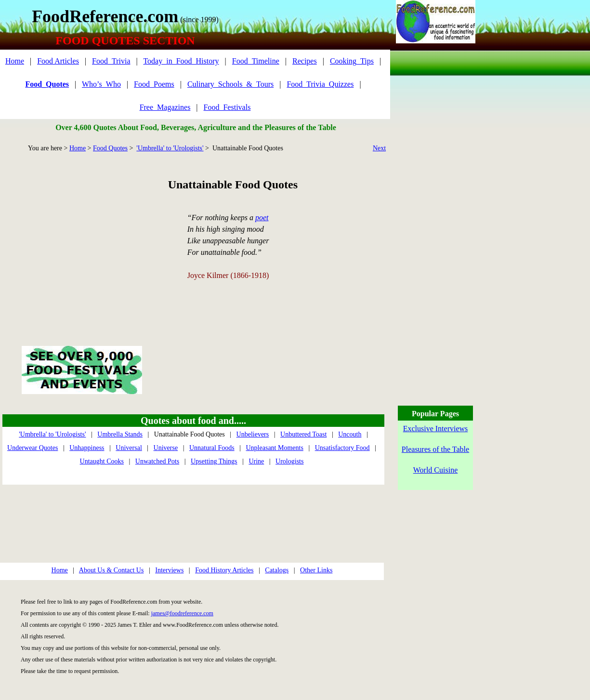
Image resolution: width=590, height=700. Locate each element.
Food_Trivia (111, 61)
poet (262, 218)
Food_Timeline (256, 61)
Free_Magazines (165, 107)
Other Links (316, 570)
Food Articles (58, 61)
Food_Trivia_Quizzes (320, 84)
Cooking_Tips (352, 61)
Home (15, 61)
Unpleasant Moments (275, 448)
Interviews (169, 570)
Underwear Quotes (33, 448)
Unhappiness (87, 448)
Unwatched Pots (157, 461)
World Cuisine (435, 470)
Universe (166, 448)
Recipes (305, 61)
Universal (129, 448)
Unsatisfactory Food (342, 448)
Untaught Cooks (102, 461)
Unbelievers (253, 434)
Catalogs (277, 570)
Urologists (289, 461)
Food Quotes (110, 148)
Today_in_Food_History (181, 61)
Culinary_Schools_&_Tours (230, 84)
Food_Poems (154, 84)
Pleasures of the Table (435, 449)
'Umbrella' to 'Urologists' (170, 148)
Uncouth (350, 434)
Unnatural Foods (212, 448)
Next (379, 148)
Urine (256, 461)
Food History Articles (224, 570)
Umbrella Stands (120, 434)
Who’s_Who (101, 84)
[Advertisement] (82, 238)
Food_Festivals (227, 107)
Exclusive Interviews (436, 429)
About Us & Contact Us (111, 570)
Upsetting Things (214, 461)
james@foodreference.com (182, 613)
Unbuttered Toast (303, 434)
